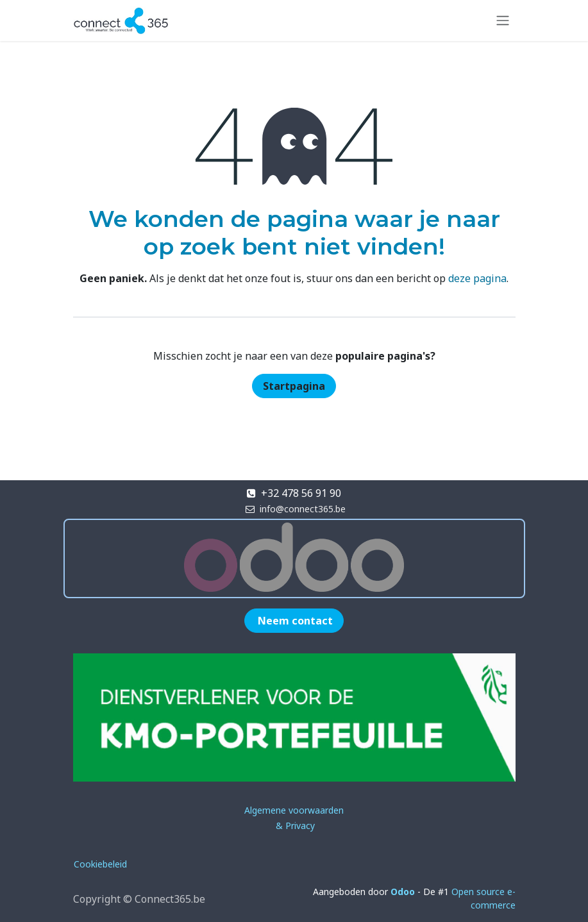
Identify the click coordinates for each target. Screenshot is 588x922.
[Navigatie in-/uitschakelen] (503, 21)
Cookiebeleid (100, 864)
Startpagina (294, 386)
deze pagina (477, 278)
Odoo (404, 892)
